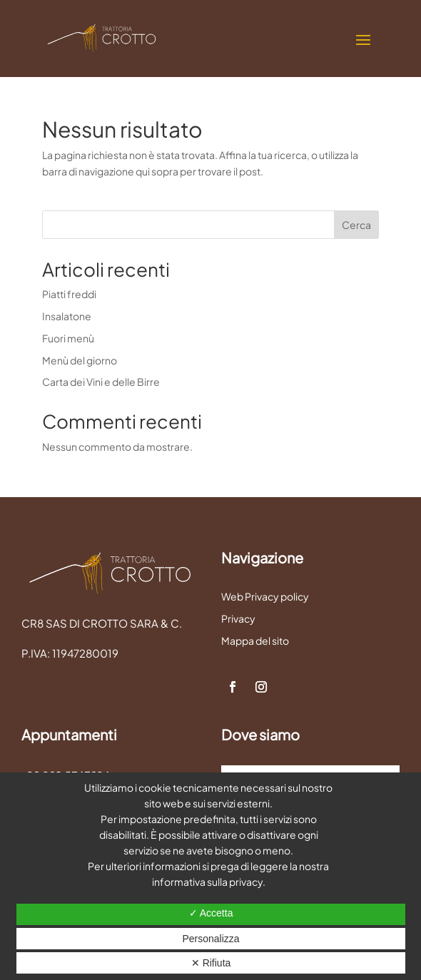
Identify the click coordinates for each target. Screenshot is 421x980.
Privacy (238, 618)
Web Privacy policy (265, 596)
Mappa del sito (255, 640)
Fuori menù (68, 338)
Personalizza (210, 939)
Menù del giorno (80, 360)
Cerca (356, 225)
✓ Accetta (211, 913)
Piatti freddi (69, 294)
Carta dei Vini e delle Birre (101, 382)
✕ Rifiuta (211, 963)
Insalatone (67, 316)
